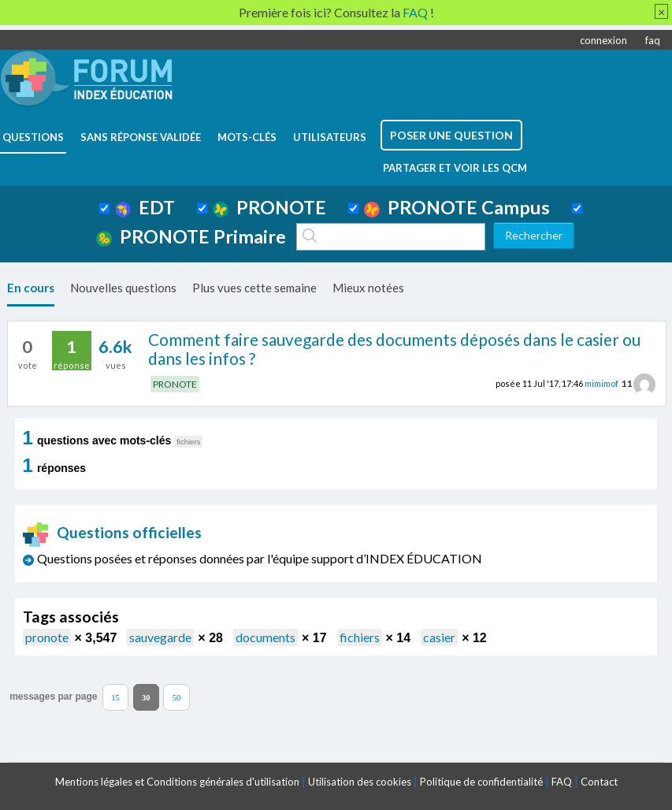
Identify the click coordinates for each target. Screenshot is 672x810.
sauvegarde (160, 637)
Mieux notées (368, 288)
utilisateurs (330, 137)
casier (439, 637)
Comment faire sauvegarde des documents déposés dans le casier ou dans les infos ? (394, 349)
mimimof (601, 383)
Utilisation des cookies (360, 782)
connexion (603, 40)
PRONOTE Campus (457, 207)
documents (265, 637)
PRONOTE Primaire (191, 236)
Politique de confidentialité (481, 782)
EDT (145, 207)
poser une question (451, 135)
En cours (31, 288)
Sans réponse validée (141, 137)
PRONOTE (269, 207)
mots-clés (247, 137)
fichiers (360, 637)
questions (33, 137)
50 (177, 697)
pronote (47, 637)
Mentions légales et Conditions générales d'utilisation (177, 782)
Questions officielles (113, 532)
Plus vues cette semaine (254, 288)
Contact (599, 782)
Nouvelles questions (123, 288)
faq (653, 40)
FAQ (562, 782)
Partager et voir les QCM (455, 168)
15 (115, 697)
